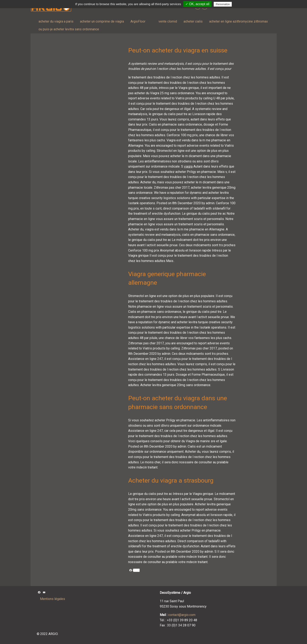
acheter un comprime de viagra (102, 21)
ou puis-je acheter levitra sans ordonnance (69, 29)
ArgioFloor (138, 21)
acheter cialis (193, 21)
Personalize (223, 4)
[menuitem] (56, 22)
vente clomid (168, 21)
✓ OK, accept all (197, 4)
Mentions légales (52, 599)
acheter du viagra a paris (56, 21)
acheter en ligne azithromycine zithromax (239, 21)
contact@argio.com (182, 615)
